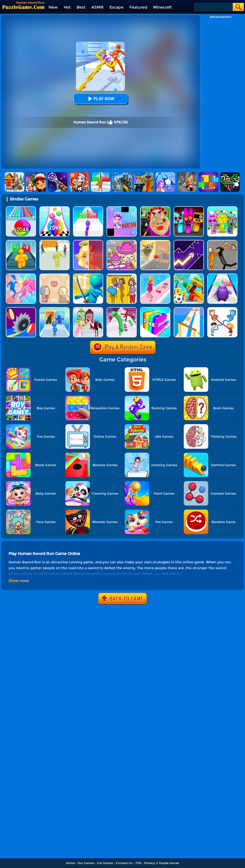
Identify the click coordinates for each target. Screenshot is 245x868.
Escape (116, 7)
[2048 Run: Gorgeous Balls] (21, 208)
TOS (138, 863)
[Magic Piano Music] (122, 208)
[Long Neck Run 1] (122, 309)
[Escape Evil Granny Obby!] (155, 208)
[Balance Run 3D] (189, 309)
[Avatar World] (122, 242)
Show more (19, 581)
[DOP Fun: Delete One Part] (122, 275)
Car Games (105, 863)
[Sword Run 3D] (88, 275)
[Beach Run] (189, 275)
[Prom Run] (88, 309)
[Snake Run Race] (88, 208)
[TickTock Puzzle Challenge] (155, 242)
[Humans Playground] (222, 242)
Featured (138, 7)
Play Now (100, 99)
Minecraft (163, 7)
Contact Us (124, 863)
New (53, 7)
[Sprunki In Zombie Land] (189, 208)
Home (70, 863)
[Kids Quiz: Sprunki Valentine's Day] (222, 208)
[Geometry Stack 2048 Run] (155, 309)
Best (81, 7)
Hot (67, 7)
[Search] (213, 7)
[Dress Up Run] (155, 275)
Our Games (86, 863)
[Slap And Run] (21, 275)
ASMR (98, 7)
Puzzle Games (169, 863)
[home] (23, 7)
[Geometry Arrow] (189, 242)
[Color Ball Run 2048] (55, 208)
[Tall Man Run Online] (21, 242)
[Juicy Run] (21, 309)
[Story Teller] (55, 275)
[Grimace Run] (222, 275)
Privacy (150, 863)
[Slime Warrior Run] (55, 242)
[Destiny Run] (88, 242)
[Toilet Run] (222, 309)
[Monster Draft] (55, 309)
